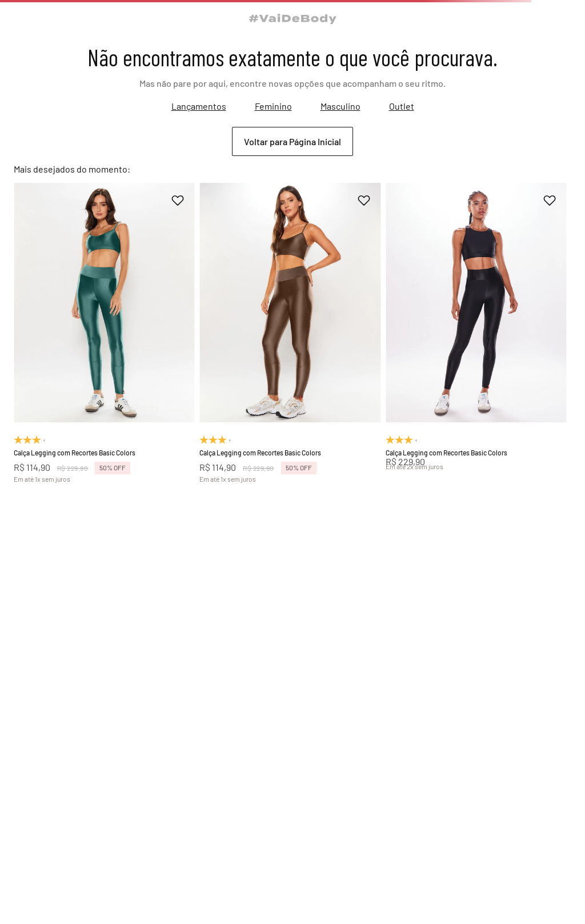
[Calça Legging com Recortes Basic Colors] (104, 333)
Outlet (402, 106)
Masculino (340, 106)
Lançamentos (199, 106)
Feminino (273, 106)
